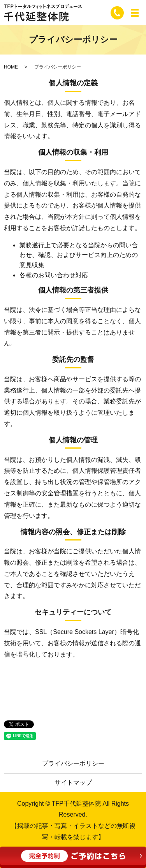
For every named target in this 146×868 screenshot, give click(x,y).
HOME (11, 67)
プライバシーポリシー (73, 763)
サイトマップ (73, 783)
